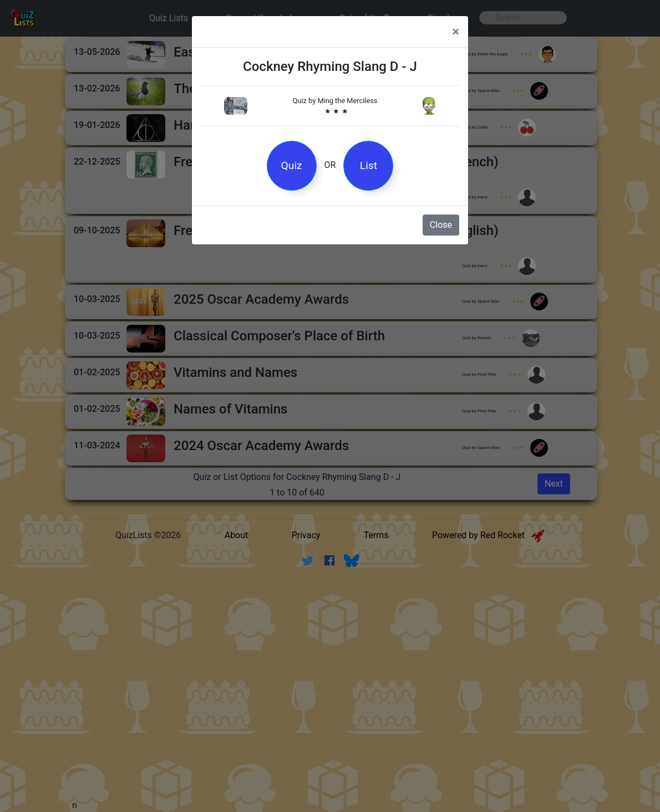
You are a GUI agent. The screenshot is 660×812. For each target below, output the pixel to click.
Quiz (292, 165)
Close (441, 225)
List (369, 165)
